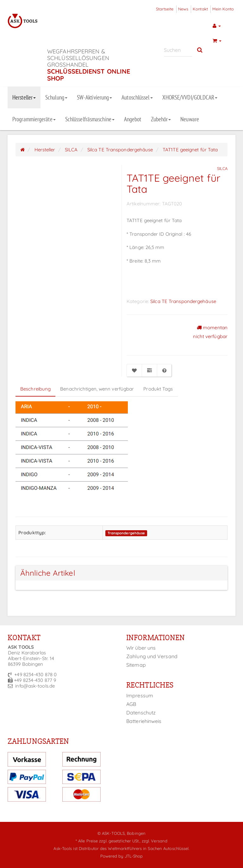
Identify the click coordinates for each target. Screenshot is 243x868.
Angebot (133, 119)
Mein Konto (223, 9)
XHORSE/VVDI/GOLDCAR (190, 97)
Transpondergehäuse (126, 533)
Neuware (190, 119)
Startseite (165, 9)
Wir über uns (141, 648)
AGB (131, 704)
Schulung (56, 97)
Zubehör (161, 119)
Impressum (140, 695)
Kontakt (200, 9)
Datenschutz (141, 713)
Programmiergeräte (34, 119)
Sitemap (136, 665)
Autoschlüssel (137, 97)
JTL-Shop (134, 856)
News (183, 9)
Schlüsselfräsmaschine (90, 119)
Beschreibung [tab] (35, 389)
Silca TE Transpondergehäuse (183, 301)
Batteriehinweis (144, 721)
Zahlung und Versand (152, 656)
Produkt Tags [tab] (158, 389)
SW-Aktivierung (94, 97)
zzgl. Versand (155, 841)
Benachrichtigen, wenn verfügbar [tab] (97, 389)
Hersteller (24, 97)
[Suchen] (178, 50)
